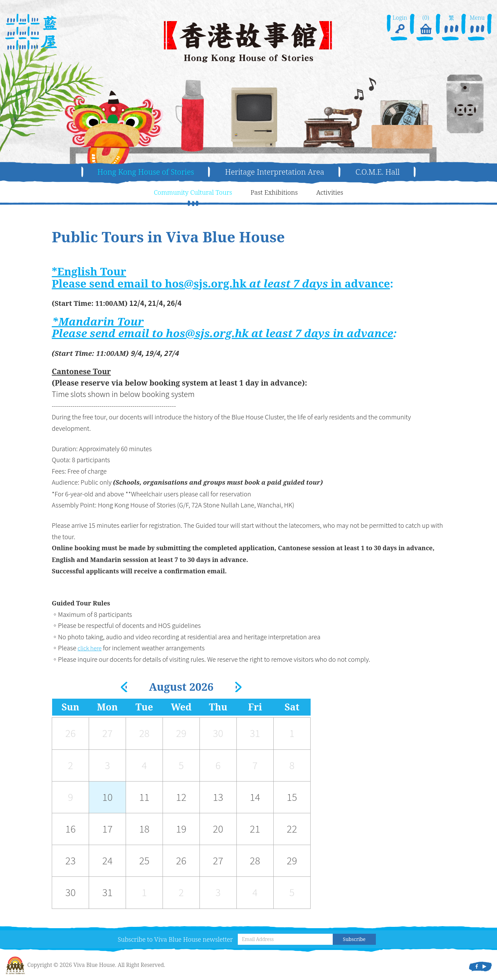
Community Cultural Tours (190, 192)
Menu (477, 26)
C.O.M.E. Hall (387, 172)
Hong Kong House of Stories (139, 172)
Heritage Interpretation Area (277, 172)
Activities (334, 192)
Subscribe (354, 940)
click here (91, 648)
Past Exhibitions (276, 192)
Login (400, 26)
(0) (426, 26)
